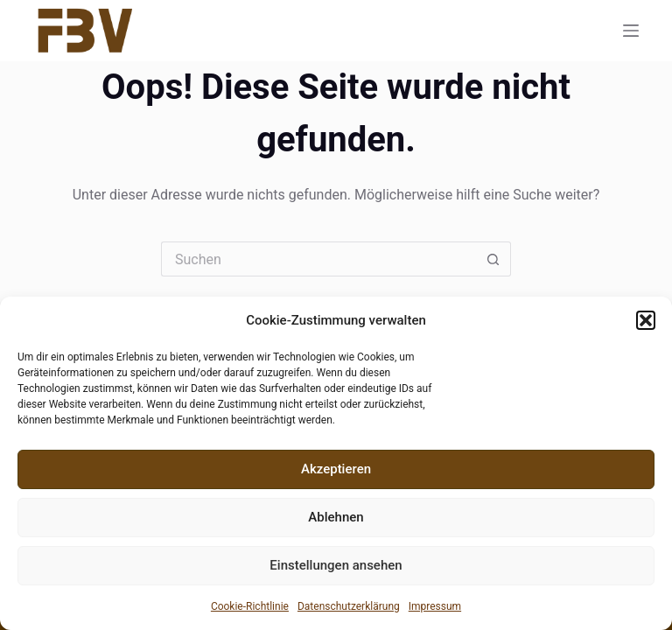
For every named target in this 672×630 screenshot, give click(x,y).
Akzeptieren (336, 469)
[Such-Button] (493, 259)
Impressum (435, 606)
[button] (646, 320)
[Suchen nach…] (318, 259)
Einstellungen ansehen (336, 565)
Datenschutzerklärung (349, 606)
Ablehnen (336, 517)
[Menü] (631, 31)
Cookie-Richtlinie (250, 606)
